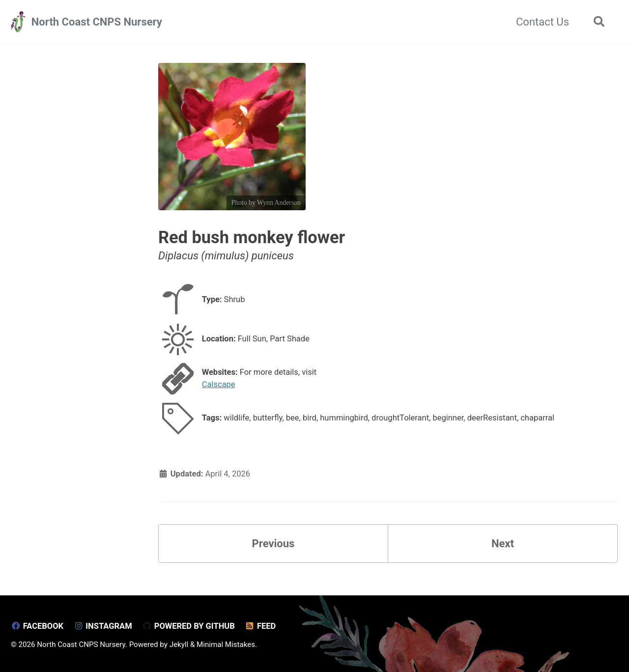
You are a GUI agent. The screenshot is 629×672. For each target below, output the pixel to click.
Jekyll (179, 644)
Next (503, 544)
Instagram (103, 626)
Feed (260, 626)
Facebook (37, 626)
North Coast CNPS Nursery (97, 22)
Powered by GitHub (188, 626)
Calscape (219, 384)
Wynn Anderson (279, 203)
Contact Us (543, 22)
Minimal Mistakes (226, 644)
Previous (273, 544)
